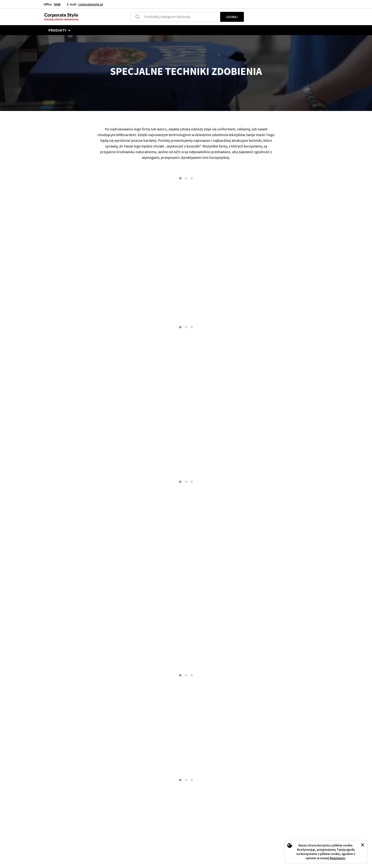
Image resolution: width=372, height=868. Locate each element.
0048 (57, 4)
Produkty (57, 30)
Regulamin (337, 858)
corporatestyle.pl (91, 4)
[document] (326, 852)
